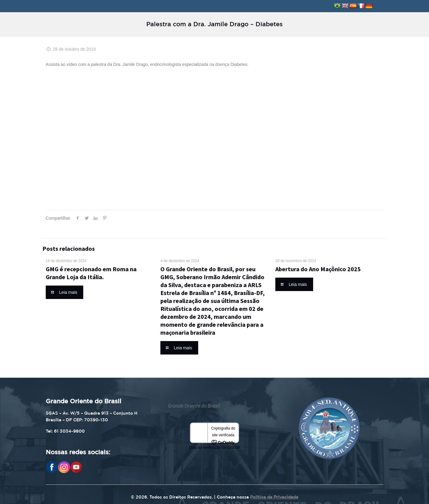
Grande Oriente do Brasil (194, 406)
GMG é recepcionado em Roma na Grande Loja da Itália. (91, 273)
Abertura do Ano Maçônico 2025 (318, 269)
